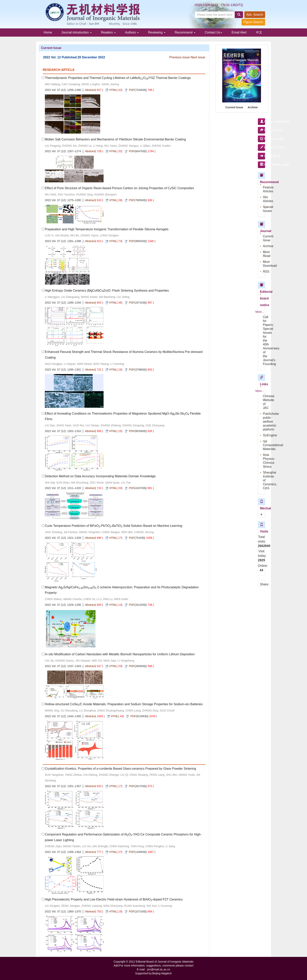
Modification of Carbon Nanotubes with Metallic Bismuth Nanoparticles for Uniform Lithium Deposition (120, 654)
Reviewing (157, 32)
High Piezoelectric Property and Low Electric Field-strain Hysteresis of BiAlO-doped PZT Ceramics (114, 899)
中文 (259, 32)
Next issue (198, 57)
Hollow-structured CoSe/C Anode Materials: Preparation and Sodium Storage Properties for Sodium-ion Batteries (124, 704)
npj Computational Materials (273, 445)
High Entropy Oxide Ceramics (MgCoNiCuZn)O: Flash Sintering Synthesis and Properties (107, 291)
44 (261, 570)
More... (260, 312)
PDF (132, 90)
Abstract (90, 90)
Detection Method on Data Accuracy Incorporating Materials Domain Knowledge (100, 476)
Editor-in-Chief (263, 147)
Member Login (263, 139)
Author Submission (263, 122)
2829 (262, 560)
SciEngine (270, 435)
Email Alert (239, 32)
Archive (253, 107)
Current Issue (234, 107)
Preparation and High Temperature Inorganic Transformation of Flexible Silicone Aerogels (107, 229)
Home (48, 32)
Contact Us (214, 32)
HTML (113, 90)
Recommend (185, 32)
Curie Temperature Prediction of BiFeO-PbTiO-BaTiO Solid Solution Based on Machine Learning (114, 526)
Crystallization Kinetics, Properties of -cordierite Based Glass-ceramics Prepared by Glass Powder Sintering (120, 769)
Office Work (263, 156)
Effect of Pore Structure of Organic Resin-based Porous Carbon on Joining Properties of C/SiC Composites (119, 188)
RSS (266, 272)
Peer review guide (263, 165)
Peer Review (263, 130)
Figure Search (253, 22)
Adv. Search (255, 15)
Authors (132, 32)
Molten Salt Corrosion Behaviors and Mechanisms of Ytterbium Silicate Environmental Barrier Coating (115, 139)
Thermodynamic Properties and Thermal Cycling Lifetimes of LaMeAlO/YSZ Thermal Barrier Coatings (118, 78)
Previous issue (180, 57)
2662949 (262, 546)
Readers (108, 32)
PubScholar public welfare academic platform (271, 422)
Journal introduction (77, 32)
